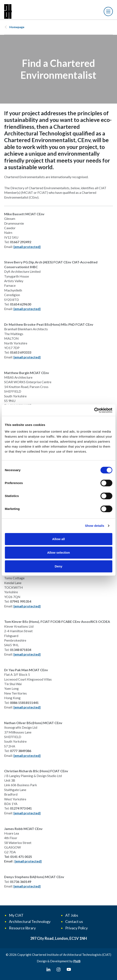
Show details (95, 526)
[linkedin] (48, 970)
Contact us (74, 921)
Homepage (17, 27)
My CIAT (16, 915)
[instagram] (59, 970)
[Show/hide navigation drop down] (108, 11)
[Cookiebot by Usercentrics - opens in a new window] (94, 410)
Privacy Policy (76, 928)
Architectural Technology (30, 921)
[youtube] (69, 970)
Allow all (58, 539)
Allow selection (58, 553)
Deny (58, 566)
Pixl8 (77, 961)
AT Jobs (72, 915)
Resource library (22, 928)
